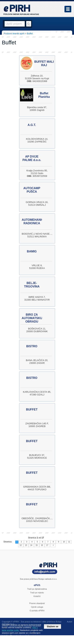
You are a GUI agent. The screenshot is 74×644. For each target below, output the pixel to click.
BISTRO (32, 346)
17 (47, 545)
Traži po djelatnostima (37, 589)
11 (69, 542)
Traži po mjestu (37, 593)
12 (21, 545)
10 (64, 542)
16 (42, 545)
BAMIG (32, 251)
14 (31, 545)
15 (37, 545)
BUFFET (32, 409)
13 (26, 545)
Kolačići (37, 596)
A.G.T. (32, 125)
